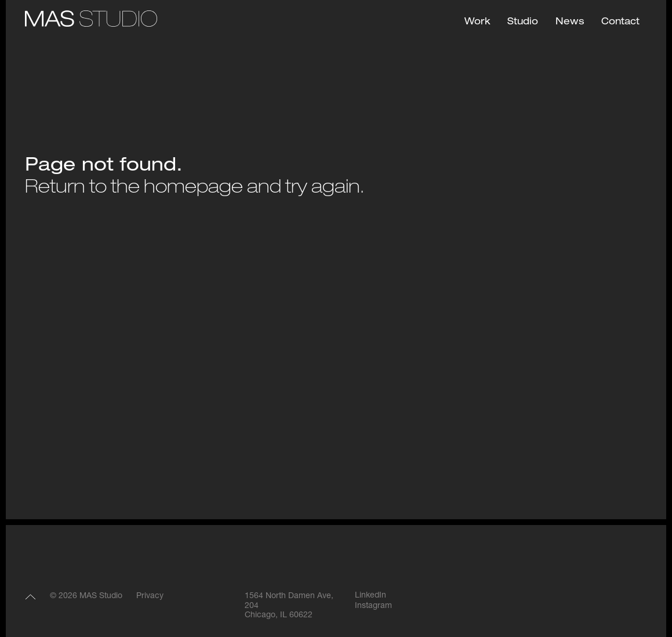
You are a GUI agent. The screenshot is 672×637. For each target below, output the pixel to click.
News (570, 23)
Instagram (373, 606)
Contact (620, 23)
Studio (523, 23)
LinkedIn (370, 596)
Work (477, 23)
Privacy (150, 596)
